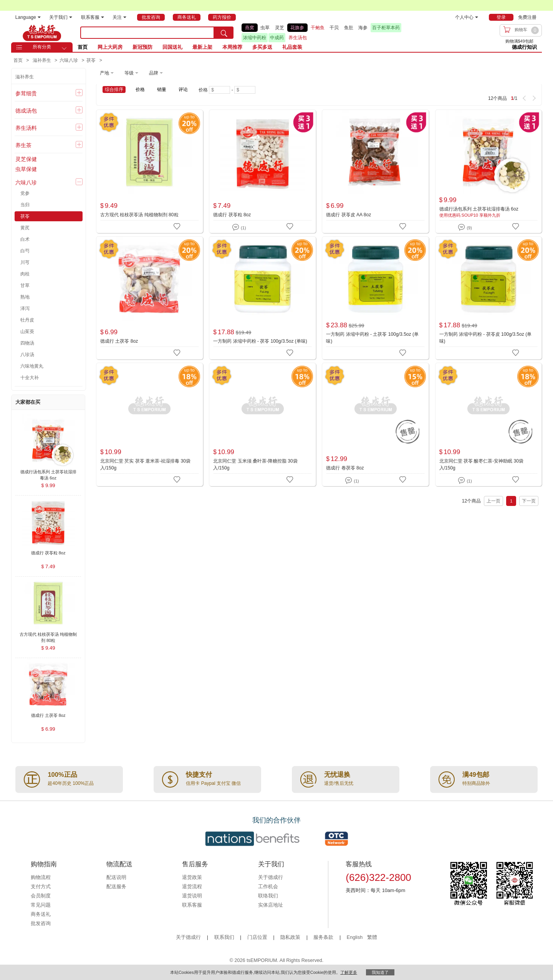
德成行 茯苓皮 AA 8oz (349, 215)
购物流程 (41, 877)
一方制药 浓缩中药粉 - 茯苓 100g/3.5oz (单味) (260, 341)
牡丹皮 (27, 320)
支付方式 (41, 887)
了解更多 (349, 972)
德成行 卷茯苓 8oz (345, 468)
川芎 (25, 262)
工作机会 (268, 887)
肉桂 (25, 274)
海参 (363, 28)
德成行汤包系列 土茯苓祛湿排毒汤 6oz (479, 209)
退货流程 (192, 887)
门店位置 (257, 937)
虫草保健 (26, 169)
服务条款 (323, 937)
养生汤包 (298, 38)
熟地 (25, 297)
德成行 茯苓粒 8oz (232, 215)
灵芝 (280, 28)
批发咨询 (41, 924)
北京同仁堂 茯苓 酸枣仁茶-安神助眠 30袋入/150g (482, 464)
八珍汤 (27, 355)
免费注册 (527, 17)
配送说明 (116, 877)
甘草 (25, 285)
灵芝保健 (26, 159)
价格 (140, 90)
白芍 (25, 251)
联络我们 (268, 896)
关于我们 (61, 17)
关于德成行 (271, 877)
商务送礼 (41, 914)
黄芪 (25, 228)
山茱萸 (27, 332)
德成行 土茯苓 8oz (119, 341)
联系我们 (224, 937)
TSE (42, 33)
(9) (465, 226)
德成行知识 (524, 47)
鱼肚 (349, 28)
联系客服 (93, 17)
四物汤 (27, 343)
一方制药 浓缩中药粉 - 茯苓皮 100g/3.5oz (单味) (486, 338)
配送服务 (116, 887)
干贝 (334, 28)
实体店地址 (271, 905)
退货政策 (192, 877)
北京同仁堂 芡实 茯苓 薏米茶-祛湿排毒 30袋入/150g (145, 464)
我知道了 (380, 972)
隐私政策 (290, 937)
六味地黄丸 (32, 366)
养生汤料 (26, 128)
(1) (239, 226)
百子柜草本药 (386, 28)
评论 (183, 90)
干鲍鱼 (318, 28)
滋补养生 (25, 77)
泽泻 (25, 308)
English (355, 937)
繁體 (372, 937)
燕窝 (250, 28)
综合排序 (114, 90)
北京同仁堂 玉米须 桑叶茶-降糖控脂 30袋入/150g (255, 464)
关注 (119, 17)
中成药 (277, 38)
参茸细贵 (26, 93)
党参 (25, 193)
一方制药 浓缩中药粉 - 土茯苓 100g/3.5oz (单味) (372, 338)
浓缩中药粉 (255, 38)
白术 (25, 239)
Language (28, 17)
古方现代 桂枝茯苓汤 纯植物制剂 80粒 (139, 215)
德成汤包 (26, 111)
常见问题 (41, 905)
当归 (25, 205)
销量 (162, 90)
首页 (83, 47)
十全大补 (30, 378)
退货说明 (192, 896)
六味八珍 (26, 182)
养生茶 (23, 145)
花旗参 (297, 28)
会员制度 (41, 896)
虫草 (265, 28)
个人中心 (467, 17)
